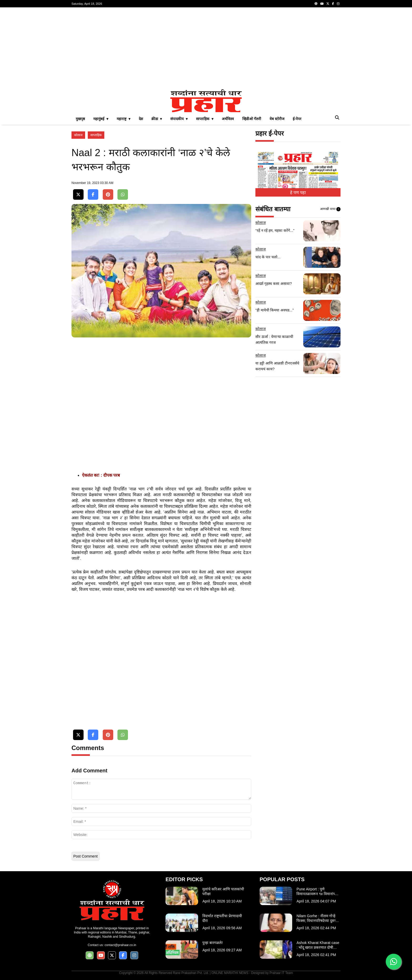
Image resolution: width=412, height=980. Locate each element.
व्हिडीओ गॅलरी (252, 119)
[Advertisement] (206, 48)
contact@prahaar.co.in (120, 945)
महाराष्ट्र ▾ (123, 119)
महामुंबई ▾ (101, 119)
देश (141, 119)
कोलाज (78, 135)
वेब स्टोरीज (277, 119)
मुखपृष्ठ (80, 119)
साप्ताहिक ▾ (205, 119)
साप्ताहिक (96, 135)
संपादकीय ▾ (179, 119)
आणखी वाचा (330, 209)
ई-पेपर (297, 119)
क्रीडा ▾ (157, 119)
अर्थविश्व (228, 119)
